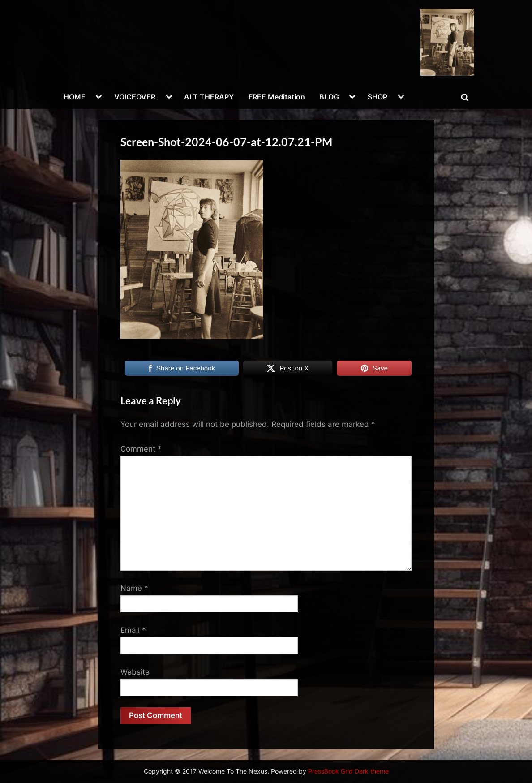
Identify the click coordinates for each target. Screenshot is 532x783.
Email (133, 630)
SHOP (378, 97)
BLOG (329, 97)
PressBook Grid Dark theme (348, 771)
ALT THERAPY (209, 97)
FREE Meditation (277, 97)
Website (135, 672)
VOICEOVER (135, 97)
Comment (141, 449)
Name (134, 588)
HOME (75, 97)
